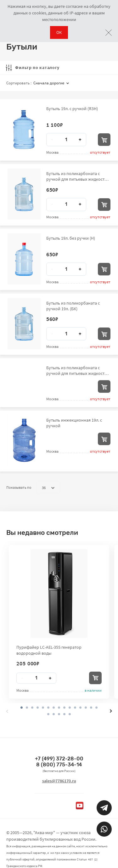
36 (48, 488)
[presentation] (7, 711)
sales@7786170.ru (59, 781)
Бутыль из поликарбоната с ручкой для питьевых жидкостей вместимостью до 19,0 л (78, 176)
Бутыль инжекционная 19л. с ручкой (74, 423)
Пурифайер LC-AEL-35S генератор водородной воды (49, 650)
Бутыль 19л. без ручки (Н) (71, 238)
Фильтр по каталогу (33, 67)
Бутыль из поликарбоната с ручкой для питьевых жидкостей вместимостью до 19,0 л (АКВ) (78, 370)
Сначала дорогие (51, 83)
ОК (59, 32)
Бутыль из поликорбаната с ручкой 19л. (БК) (73, 306)
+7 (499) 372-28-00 (59, 759)
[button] (27, 708)
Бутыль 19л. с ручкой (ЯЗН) (72, 109)
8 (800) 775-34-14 (59, 765)
